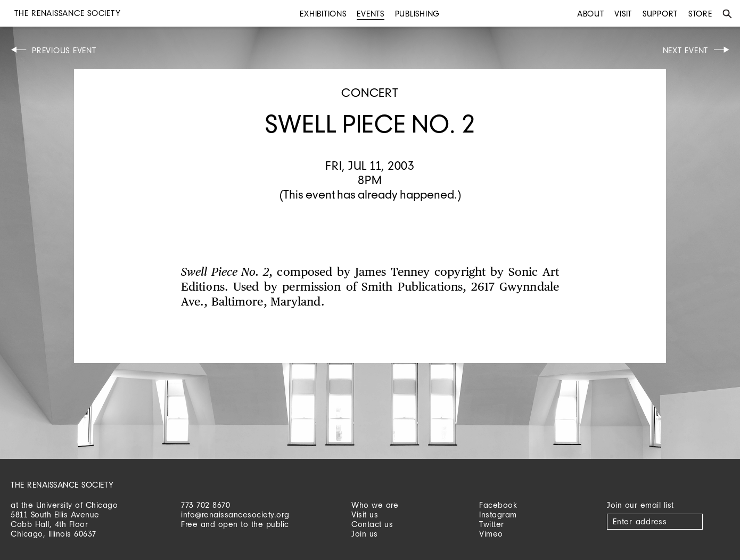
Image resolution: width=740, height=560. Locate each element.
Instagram (498, 514)
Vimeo (491, 534)
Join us (365, 534)
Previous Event (64, 50)
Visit (623, 14)
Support (660, 14)
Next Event (686, 50)
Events (371, 14)
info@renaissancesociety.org (235, 514)
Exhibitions (323, 14)
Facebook (498, 505)
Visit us (365, 514)
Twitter (492, 524)
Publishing (418, 14)
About (591, 14)
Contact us (372, 524)
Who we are (375, 505)
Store (700, 14)
